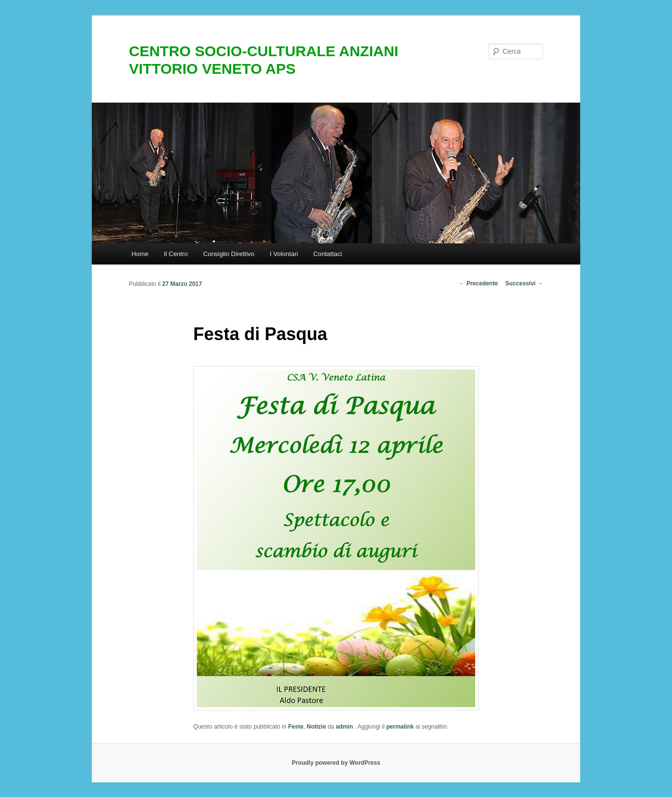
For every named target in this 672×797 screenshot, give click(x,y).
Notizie (316, 727)
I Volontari (284, 254)
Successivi (524, 283)
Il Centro (176, 254)
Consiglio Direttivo (229, 254)
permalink (400, 727)
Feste (296, 727)
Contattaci (328, 254)
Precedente (479, 283)
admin (345, 727)
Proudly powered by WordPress (336, 763)
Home (140, 254)
